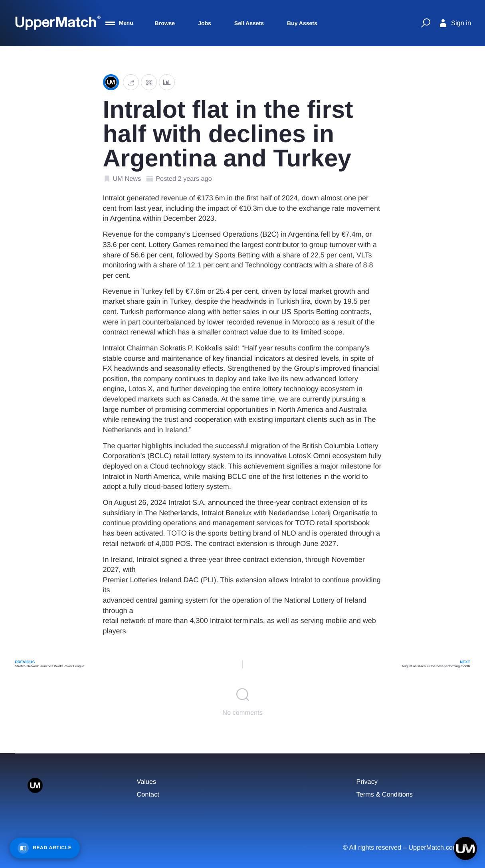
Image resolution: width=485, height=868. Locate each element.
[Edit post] (149, 82)
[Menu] (120, 23)
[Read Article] (45, 848)
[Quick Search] (426, 23)
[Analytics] (167, 82)
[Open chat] (465, 848)
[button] (131, 82)
